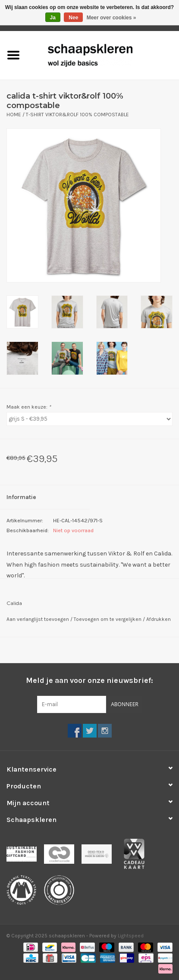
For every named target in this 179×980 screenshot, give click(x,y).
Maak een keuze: (29, 407)
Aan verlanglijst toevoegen (38, 619)
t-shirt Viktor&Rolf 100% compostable (77, 115)
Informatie (21, 497)
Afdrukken (159, 619)
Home (14, 115)
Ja (53, 18)
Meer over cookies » (111, 18)
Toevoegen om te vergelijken (108, 619)
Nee (73, 18)
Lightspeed (131, 936)
